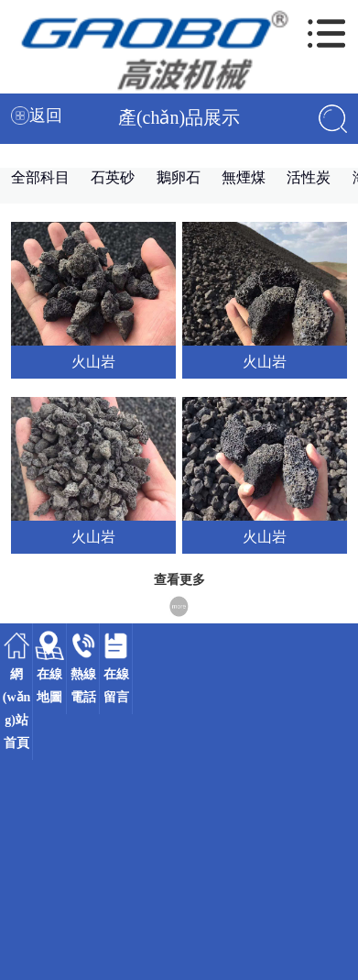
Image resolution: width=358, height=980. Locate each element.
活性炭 (309, 177)
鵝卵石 (179, 177)
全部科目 (40, 177)
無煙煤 (244, 177)
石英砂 (113, 177)
